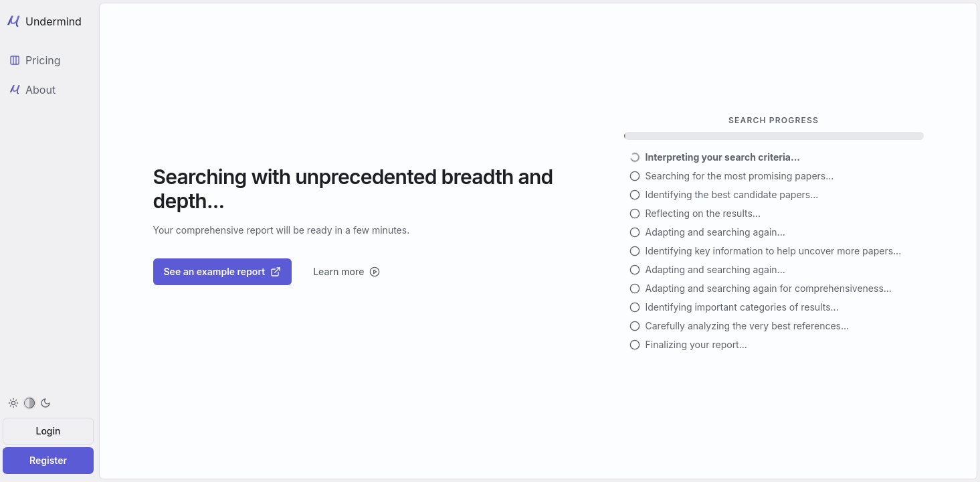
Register (48, 460)
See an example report (223, 271)
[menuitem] (29, 403)
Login (48, 431)
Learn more (347, 271)
